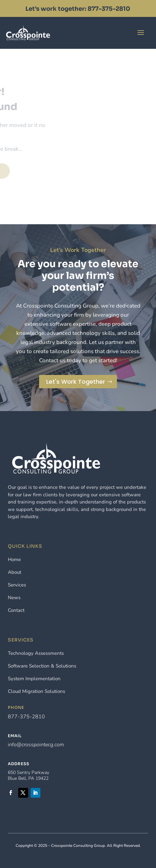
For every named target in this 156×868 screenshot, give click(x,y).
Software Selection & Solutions (42, 666)
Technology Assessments (36, 653)
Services (17, 585)
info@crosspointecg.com (36, 745)
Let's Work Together (76, 382)
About (14, 572)
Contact (82, 32)
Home (14, 559)
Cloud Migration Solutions (36, 691)
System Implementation (34, 679)
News (14, 598)
